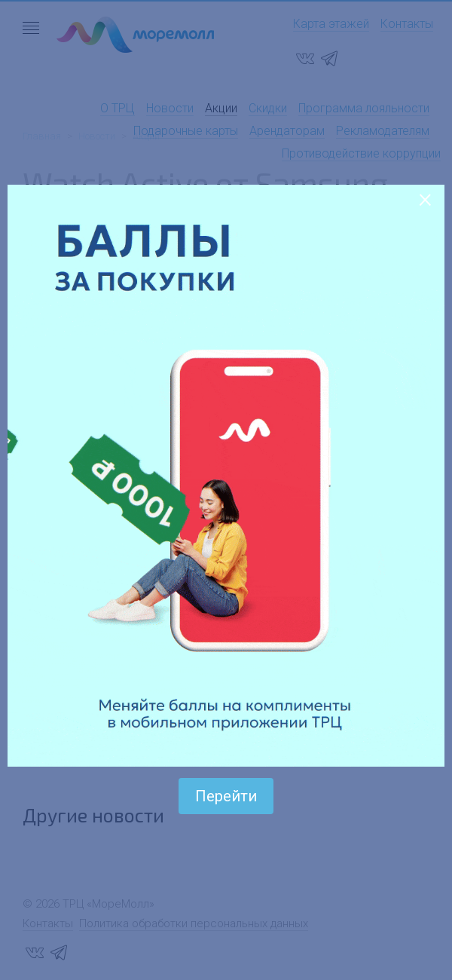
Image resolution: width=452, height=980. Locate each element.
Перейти (226, 796)
